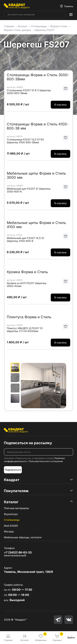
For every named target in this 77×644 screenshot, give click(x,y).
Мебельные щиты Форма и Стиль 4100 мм (36, 225)
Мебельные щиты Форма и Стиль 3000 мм (36, 175)
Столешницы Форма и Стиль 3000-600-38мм (38, 77)
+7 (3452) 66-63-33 (18, 552)
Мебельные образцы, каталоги (23, 537)
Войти (71, 637)
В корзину (60, 105)
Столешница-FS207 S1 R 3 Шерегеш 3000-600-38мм (29, 92)
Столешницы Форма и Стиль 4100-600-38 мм (38, 126)
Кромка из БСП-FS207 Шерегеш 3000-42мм (27, 285)
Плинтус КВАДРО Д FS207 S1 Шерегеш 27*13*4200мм (25, 330)
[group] (44, 386)
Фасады (9, 531)
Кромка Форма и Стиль (27, 272)
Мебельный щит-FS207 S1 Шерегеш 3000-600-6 (29, 190)
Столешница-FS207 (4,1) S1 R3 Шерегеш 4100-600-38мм (25, 141)
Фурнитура (11, 514)
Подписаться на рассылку (28, 443)
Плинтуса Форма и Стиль (29, 317)
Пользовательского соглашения (46, 461)
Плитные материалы (16, 508)
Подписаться (13, 470)
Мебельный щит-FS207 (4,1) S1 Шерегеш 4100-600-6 (25, 240)
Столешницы (12, 520)
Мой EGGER (11, 526)
